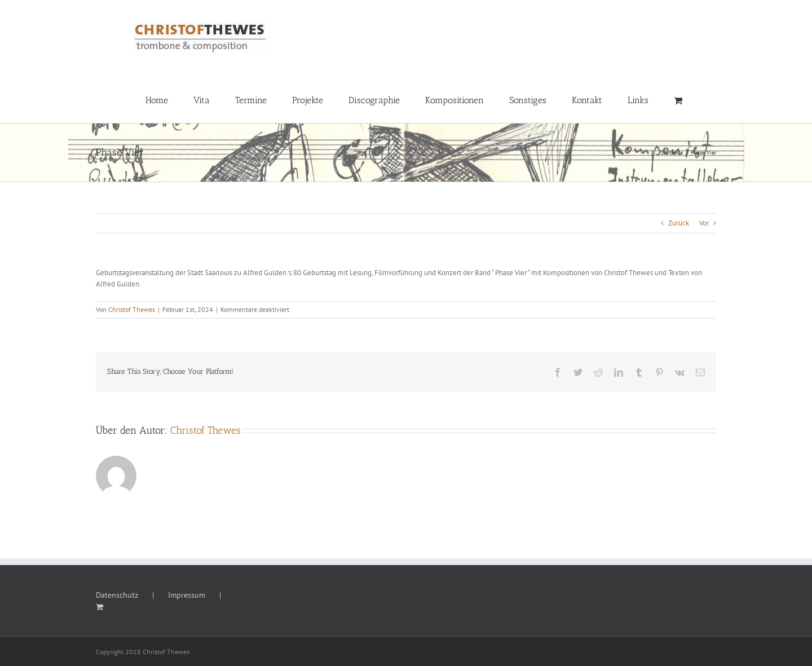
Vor (704, 223)
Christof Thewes (132, 309)
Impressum (187, 595)
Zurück (679, 223)
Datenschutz (117, 595)
